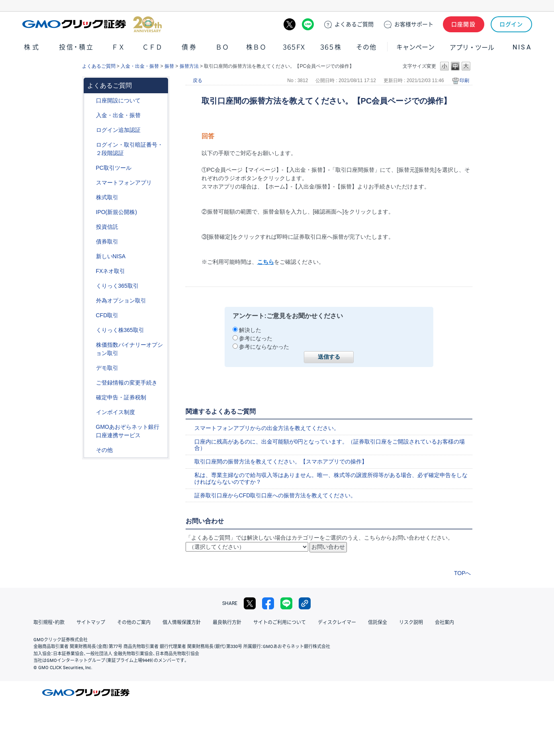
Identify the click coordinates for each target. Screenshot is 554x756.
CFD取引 (107, 315)
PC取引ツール (114, 168)
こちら (266, 262)
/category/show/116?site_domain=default (90, 227)
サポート (414, 24)
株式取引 (107, 197)
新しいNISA (111, 256)
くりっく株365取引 (120, 330)
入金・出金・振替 (140, 66)
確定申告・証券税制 (121, 397)
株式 (32, 47)
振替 (169, 66)
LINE (308, 24)
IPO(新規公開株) (116, 212)
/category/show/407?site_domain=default (90, 330)
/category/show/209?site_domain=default (90, 368)
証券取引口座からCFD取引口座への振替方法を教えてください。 (275, 495)
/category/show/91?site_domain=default (90, 101)
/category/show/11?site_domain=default (90, 315)
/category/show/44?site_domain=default (90, 450)
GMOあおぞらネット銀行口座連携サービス (128, 431)
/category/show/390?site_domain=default (90, 412)
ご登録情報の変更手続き (127, 383)
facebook (268, 603)
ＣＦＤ (152, 47)
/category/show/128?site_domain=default (90, 427)
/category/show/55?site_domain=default (90, 115)
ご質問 (354, 24)
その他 (366, 47)
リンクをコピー (305, 603)
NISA (522, 47)
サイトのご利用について (280, 622)
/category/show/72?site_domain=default (90, 197)
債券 (190, 47)
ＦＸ (118, 47)
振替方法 (189, 66)
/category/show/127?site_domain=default (90, 398)
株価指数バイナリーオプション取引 (129, 349)
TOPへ (463, 573)
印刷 (464, 81)
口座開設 (464, 24)
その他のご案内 (134, 622)
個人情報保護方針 (182, 622)
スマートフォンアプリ (124, 183)
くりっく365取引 (117, 286)
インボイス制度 (115, 412)
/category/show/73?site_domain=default (90, 212)
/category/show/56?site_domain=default (90, 383)
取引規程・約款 (49, 622)
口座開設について (118, 100)
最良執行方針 (227, 622)
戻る (198, 81)
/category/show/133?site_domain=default (90, 345)
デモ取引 (107, 368)
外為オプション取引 (121, 300)
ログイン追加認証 (118, 130)
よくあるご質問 (99, 66)
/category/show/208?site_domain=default (90, 183)
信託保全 (378, 622)
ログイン (511, 24)
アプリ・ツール (472, 47)
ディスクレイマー (337, 622)
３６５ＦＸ (294, 47)
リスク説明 (411, 622)
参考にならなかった (264, 347)
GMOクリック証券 (92, 24)
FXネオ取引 (111, 271)
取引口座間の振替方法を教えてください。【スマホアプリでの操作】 (281, 461)
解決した (250, 330)
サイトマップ (91, 622)
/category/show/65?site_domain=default (90, 301)
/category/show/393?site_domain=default (90, 256)
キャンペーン (415, 47)
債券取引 (107, 242)
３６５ (331, 47)
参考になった (256, 338)
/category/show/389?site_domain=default (90, 242)
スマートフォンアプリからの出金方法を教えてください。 (267, 428)
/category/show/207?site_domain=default (90, 168)
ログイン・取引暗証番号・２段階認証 (129, 149)
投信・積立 (76, 47)
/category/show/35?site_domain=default (90, 286)
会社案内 (444, 622)
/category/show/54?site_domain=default (90, 145)
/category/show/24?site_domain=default (90, 271)
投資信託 (107, 227)
